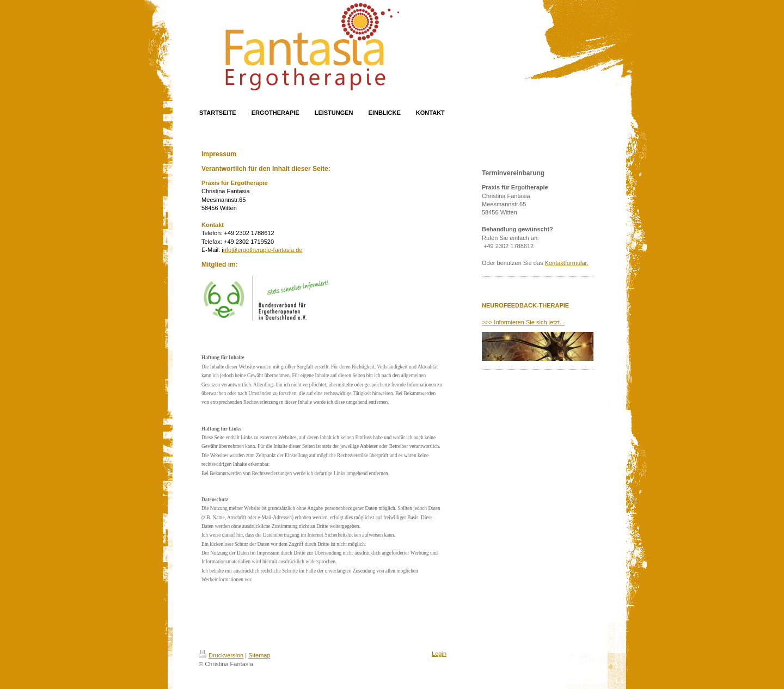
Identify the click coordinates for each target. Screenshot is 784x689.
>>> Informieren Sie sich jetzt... (523, 322)
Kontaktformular (566, 263)
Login (439, 654)
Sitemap (259, 655)
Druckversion (221, 655)
